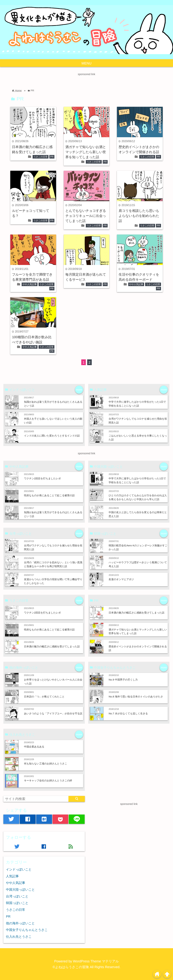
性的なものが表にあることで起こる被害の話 (49, 495)
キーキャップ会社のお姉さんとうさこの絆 (48, 780)
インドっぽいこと (19, 869)
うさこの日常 (41, 157)
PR (52, 157)
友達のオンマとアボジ (121, 579)
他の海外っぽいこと (20, 923)
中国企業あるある (34, 747)
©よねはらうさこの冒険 (71, 967)
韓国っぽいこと (17, 903)
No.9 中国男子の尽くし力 (123, 680)
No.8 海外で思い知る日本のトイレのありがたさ (136, 697)
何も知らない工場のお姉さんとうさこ (46, 764)
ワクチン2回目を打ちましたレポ (42, 478)
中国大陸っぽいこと (20, 890)
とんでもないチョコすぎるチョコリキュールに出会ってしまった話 (86, 216)
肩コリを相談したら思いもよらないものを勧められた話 (139, 216)
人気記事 (12, 876)
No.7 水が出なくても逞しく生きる (128, 713)
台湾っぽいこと (17, 896)
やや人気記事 (30, 284)
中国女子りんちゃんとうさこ (27, 930)
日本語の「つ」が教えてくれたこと (44, 697)
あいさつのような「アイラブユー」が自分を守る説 (53, 713)
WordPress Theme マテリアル (96, 961)
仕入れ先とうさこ (19, 937)
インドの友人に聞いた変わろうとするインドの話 (52, 436)
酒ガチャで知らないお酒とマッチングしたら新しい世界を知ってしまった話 (86, 152)
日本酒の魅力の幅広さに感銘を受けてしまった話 (52, 646)
